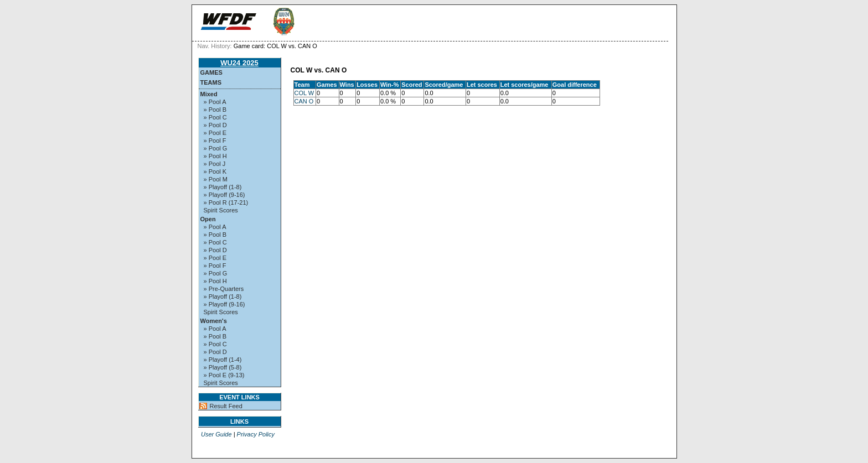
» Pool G (216, 148)
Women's (214, 321)
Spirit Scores (221, 210)
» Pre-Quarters (224, 289)
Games (211, 72)
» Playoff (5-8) (223, 367)
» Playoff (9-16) (224, 195)
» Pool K (215, 171)
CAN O (304, 101)
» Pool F (215, 141)
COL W (304, 93)
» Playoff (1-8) (223, 187)
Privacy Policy (256, 434)
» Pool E (215, 133)
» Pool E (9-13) (224, 375)
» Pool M (216, 179)
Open (208, 219)
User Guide (216, 434)
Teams (211, 82)
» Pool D (215, 125)
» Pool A (215, 102)
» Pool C (215, 117)
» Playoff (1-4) (223, 360)
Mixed (209, 94)
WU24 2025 (239, 63)
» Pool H (215, 156)
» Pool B (215, 110)
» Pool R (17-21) (226, 202)
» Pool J (215, 164)
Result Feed (226, 406)
